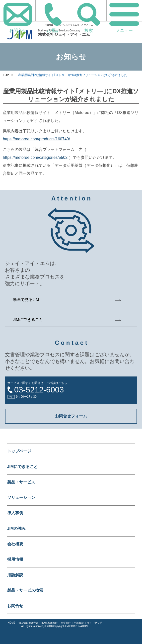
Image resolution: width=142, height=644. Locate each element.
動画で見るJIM (26, 300)
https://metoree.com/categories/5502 (35, 157)
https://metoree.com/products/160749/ (36, 139)
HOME (11, 623)
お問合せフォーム (71, 416)
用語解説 (15, 575)
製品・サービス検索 (25, 590)
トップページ (19, 451)
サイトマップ (94, 623)
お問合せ (15, 606)
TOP (6, 75)
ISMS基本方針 (49, 623)
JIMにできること (28, 320)
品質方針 (66, 623)
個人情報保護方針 (28, 623)
